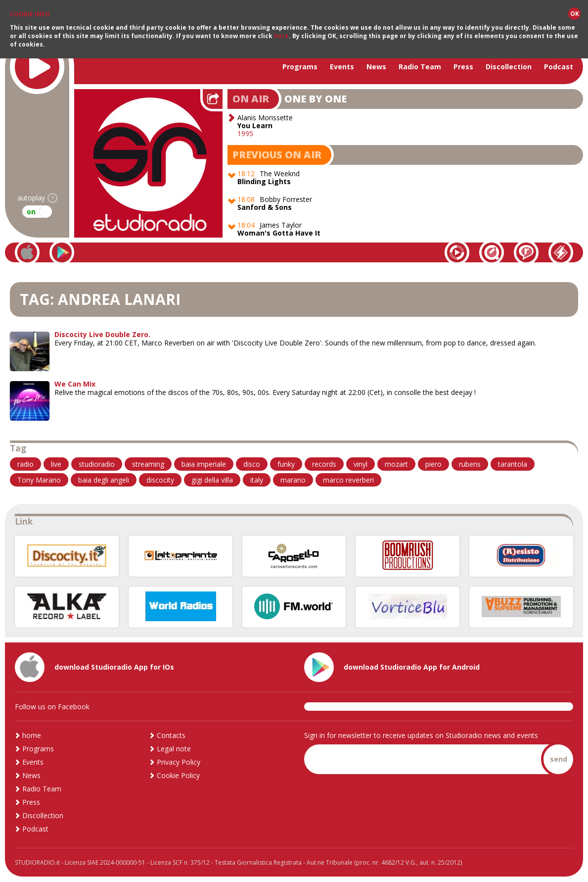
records (324, 464)
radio (25, 464)
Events (342, 67)
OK (575, 13)
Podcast (559, 67)
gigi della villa (212, 480)
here (281, 35)
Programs (300, 67)
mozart (396, 464)
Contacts (171, 735)
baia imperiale (204, 464)
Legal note (174, 749)
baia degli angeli (104, 480)
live (56, 464)
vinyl (361, 464)
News (376, 67)
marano (293, 480)
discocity (160, 480)
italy (257, 480)
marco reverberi (348, 480)
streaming (148, 464)
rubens (470, 464)
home (32, 735)
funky (286, 464)
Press (463, 67)
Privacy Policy (179, 762)
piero (433, 464)
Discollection (509, 67)
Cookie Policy (178, 775)
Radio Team (420, 67)
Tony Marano (39, 480)
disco (252, 464)
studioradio (97, 464)
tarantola (513, 464)
